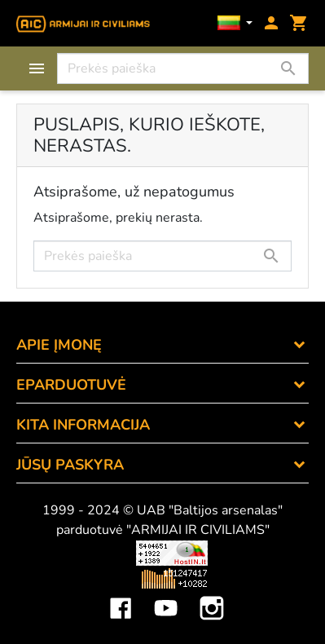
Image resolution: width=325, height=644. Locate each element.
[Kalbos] (235, 24)
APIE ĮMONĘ (59, 345)
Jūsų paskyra (70, 465)
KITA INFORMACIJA (83, 425)
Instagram (212, 596)
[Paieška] (183, 68)
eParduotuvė (71, 385)
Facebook (121, 596)
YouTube (166, 596)
